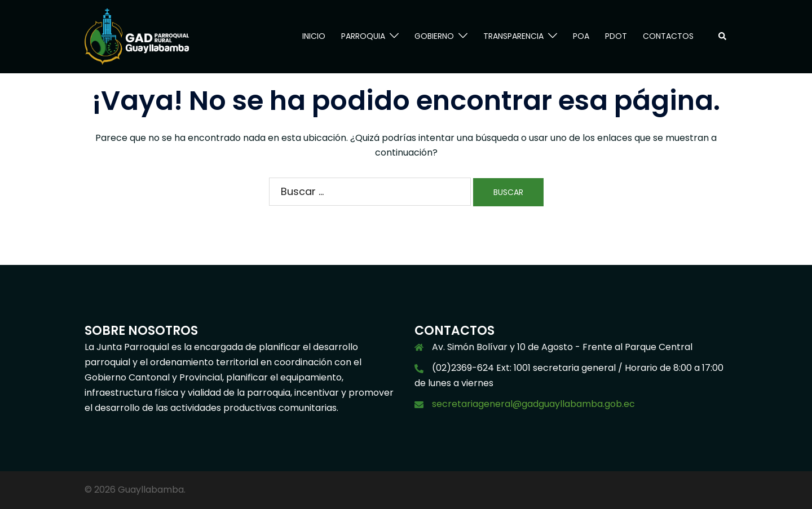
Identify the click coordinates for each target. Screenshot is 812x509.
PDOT (616, 36)
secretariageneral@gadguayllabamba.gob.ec (533, 404)
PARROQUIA (363, 36)
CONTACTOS (668, 36)
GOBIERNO (434, 36)
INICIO (314, 36)
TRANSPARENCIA (513, 36)
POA (581, 36)
